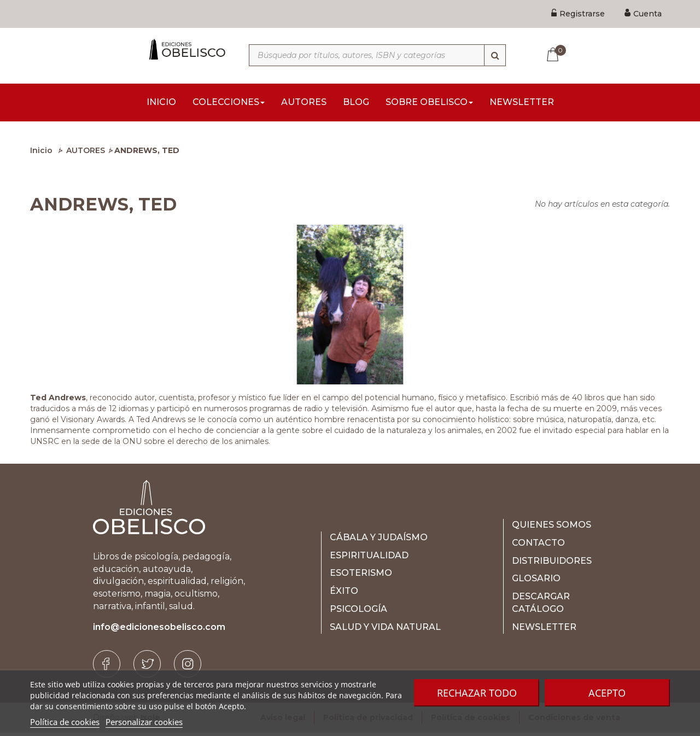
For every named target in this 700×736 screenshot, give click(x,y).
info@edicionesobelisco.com (159, 630)
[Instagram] (188, 667)
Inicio (41, 154)
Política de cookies (65, 722)
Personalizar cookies (144, 722)
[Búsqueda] (495, 55)
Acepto (607, 693)
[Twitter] (147, 667)
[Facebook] (107, 667)
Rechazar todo (477, 693)
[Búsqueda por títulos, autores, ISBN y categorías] (377, 55)
